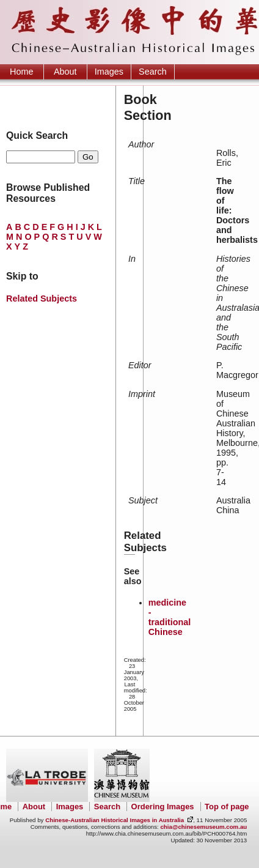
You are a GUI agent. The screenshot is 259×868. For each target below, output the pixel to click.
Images (109, 72)
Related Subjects (42, 299)
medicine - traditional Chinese (170, 617)
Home (21, 72)
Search (153, 72)
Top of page (227, 807)
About (65, 72)
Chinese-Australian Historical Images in (115, 820)
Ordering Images (163, 807)
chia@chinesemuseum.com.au (203, 827)
